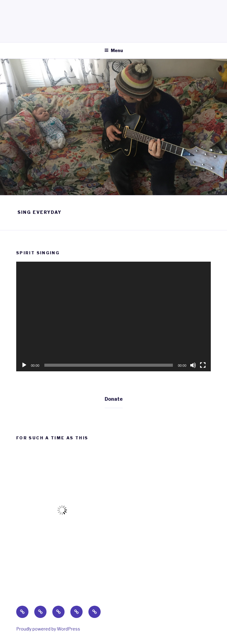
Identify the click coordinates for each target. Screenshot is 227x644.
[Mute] (193, 365)
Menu (114, 50)
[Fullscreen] (203, 365)
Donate (114, 399)
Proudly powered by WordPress (48, 629)
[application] (113, 316)
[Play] (24, 365)
